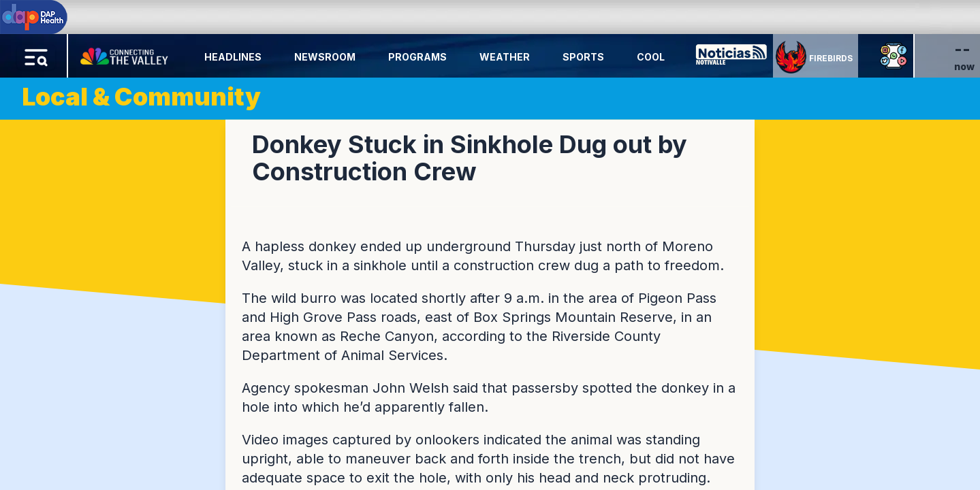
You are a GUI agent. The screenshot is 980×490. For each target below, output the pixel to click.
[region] (490, 245)
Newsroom (325, 57)
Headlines (233, 57)
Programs (417, 57)
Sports (583, 57)
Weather (505, 57)
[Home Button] (125, 53)
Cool (651, 57)
